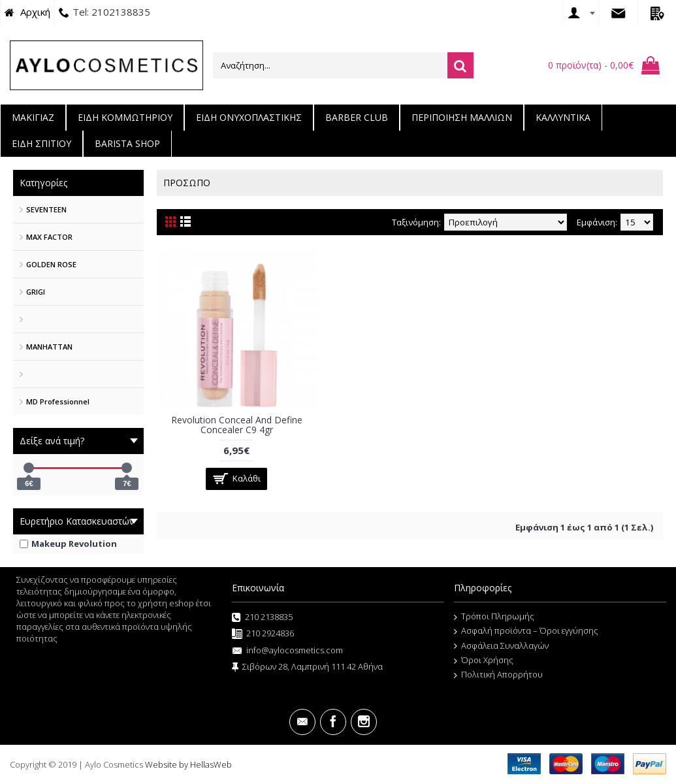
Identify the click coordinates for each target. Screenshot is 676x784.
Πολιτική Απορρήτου (498, 675)
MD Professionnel (58, 401)
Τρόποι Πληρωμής (494, 617)
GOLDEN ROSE (51, 264)
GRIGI (36, 292)
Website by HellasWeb (188, 764)
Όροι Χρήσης (484, 661)
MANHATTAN (49, 347)
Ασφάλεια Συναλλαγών (501, 646)
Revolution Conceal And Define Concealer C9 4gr (237, 425)
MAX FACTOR (49, 237)
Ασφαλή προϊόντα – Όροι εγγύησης (526, 631)
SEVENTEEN (46, 209)
